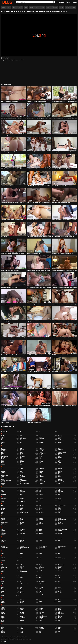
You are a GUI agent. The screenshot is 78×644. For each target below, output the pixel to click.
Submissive (41, 619)
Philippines (4, 590)
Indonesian (22, 539)
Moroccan (60, 570)
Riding (59, 600)
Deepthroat (60, 489)
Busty (59, 464)
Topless (3, 631)
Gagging (3, 518)
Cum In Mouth (42, 482)
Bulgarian (3, 464)
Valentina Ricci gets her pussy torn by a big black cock (13, 203)
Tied (59, 629)
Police (3, 591)
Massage (60, 566)
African (22, 436)
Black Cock (60, 458)
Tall (2, 626)
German (3, 520)
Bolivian (41, 459)
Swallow (60, 619)
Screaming (60, 607)
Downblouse (4, 494)
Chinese (41, 473)
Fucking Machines (24, 512)
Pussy (3, 595)
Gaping (59, 518)
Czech (3, 485)
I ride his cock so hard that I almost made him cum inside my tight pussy (39, 203)
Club (40, 475)
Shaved (22, 610)
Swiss (59, 620)
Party (40, 589)
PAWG (3, 587)
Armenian (41, 440)
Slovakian (22, 612)
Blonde (3, 459)
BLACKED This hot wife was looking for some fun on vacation (39, 118)
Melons (59, 568)
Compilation (41, 477)
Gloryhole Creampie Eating (58, 389)
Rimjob (3, 601)
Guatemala (4, 525)
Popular (69, 2)
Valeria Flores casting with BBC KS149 (9, 304)
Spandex (3, 615)
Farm (2, 507)
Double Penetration (62, 493)
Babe (59, 448)
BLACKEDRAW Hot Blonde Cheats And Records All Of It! (38, 186)
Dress (21, 494)
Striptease (3, 619)
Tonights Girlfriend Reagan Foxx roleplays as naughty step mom (64, 270)
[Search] (54, 2)
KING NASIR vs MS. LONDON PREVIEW (60, 135)
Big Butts (22, 455)
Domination (60, 492)
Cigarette (3, 474)
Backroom (22, 450)
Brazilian (41, 462)
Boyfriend (22, 462)
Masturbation (4, 568)
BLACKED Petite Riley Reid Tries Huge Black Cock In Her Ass (64, 118)
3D (21, 431)
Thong (21, 629)
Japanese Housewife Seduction (8, 186)
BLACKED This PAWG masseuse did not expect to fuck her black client (64, 101)
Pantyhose (22, 589)
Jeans (59, 548)
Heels (21, 531)
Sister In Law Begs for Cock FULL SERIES (10, 270)
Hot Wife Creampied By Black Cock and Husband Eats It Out (64, 236)
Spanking (41, 615)
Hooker (40, 532)
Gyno (40, 525)
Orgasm (3, 583)
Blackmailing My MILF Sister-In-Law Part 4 (10, 389)
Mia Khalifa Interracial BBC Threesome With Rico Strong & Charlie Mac (64, 304)
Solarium (22, 614)
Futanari (3, 514)
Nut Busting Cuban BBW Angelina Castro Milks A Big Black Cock (64, 152)
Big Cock (22, 60)
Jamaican (3, 546)
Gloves (59, 521)
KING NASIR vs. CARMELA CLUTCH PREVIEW (36, 101)
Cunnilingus (41, 483)
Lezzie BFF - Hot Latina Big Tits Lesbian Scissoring (12, 220)
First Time (3, 510)
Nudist (21, 577)
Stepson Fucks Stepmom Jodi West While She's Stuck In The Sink (39, 287)
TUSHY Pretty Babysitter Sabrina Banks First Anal (37, 304)
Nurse (40, 577)
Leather (3, 559)
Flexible (59, 510)
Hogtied (3, 532)
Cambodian (41, 469)
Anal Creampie (23, 438)
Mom (21, 570)
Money (40, 570)
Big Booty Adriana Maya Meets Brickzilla (10, 101)
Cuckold (3, 482)
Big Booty (3, 455)
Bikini (59, 456)
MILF (9, 7)
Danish (40, 489)
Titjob (21, 630)
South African (61, 614)
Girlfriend (41, 520)
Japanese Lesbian (43, 546)
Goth (40, 522)
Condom (60, 477)
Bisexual (3, 458)
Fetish (21, 509)
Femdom (15, 7)
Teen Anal (41, 627)
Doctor (3, 492)
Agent (40, 436)
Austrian (60, 442)
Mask (40, 566)
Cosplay (22, 478)
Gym (21, 525)
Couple (3, 479)
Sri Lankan (60, 616)
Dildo (40, 490)
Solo (40, 614)
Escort (40, 500)
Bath (59, 451)
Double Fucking (42, 493)
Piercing (41, 590)
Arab (2, 440)
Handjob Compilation (70, 7)
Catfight (3, 471)
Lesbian (41, 559)
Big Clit (40, 455)
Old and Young (42, 582)
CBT (2, 469)
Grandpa (60, 522)
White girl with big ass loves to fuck (9, 152)
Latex (21, 558)
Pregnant (22, 593)
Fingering (60, 509)
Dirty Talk (60, 490)
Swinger (41, 620)
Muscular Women (24, 571)
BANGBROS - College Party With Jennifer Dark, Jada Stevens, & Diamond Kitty (64, 338)
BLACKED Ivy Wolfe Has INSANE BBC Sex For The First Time (39, 236)
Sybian (3, 622)
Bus (21, 464)
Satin (21, 607)
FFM (2, 506)
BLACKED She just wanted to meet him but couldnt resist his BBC (14, 135)
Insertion (41, 539)
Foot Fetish (22, 511)
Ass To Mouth (61, 441)
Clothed (22, 475)
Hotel (59, 532)
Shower (41, 611)
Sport (2, 616)
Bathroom (3, 452)
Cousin (21, 7)
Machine (41, 565)
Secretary (3, 608)
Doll (40, 492)
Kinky (2, 553)
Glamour (3, 521)
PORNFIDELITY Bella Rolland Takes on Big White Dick (63, 372)
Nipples (59, 576)
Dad (2, 489)
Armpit (59, 440)
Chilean (22, 473)
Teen (21, 627)
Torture (22, 631)
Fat (40, 507)
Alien (21, 437)
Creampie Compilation (6, 481)
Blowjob (22, 459)
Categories (61, 2)
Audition (3, 442)
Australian (41, 442)
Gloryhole (41, 521)
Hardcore (3, 531)
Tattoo (21, 626)
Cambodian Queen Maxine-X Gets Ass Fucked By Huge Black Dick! (39, 406)
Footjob (41, 511)
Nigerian (41, 576)
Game (21, 518)
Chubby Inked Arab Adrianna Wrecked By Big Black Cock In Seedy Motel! (64, 169)
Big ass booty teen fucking (32, 220)
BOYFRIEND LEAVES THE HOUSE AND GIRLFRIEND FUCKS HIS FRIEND (39, 135)
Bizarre (22, 458)
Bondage (60, 459)
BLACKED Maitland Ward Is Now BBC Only (35, 152)
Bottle (59, 460)
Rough (40, 601)
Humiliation (41, 533)
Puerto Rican (23, 594)
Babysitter (3, 450)
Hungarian (60, 533)
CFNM (21, 469)
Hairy (4, 7)
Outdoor (60, 583)
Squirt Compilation (43, 616)
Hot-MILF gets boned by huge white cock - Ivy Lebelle (13, 253)
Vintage (32, 7)
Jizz (40, 549)
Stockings (41, 618)
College (3, 477)
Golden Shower (4, 522)
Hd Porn (6, 642)
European (60, 500)
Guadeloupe (60, 524)
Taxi (40, 626)
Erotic (21, 500)
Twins (40, 633)
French (3, 512)
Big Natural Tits (5, 456)
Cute (59, 483)
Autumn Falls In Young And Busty (34, 422)
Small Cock (41, 612)
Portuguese (4, 593)
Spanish (22, 615)
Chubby (38, 7)
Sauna (40, 607)
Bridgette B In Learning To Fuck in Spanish (10, 372)
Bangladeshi (4, 451)
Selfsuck (41, 608)
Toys (40, 631)
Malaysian (22, 566)
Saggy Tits (3, 607)
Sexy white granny (5, 321)
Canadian (3, 470)
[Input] (36, 2)
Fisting (22, 510)
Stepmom (3, 618)
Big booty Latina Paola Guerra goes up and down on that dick (64, 321)
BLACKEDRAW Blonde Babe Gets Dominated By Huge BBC (39, 169)
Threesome (41, 629)
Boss (40, 460)
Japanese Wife (42, 548)
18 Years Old (4, 431)
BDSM (40, 448)
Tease (2, 627)
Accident (3, 436)
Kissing (22, 553)
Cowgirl (41, 479)
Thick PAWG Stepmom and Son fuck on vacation (62, 186)
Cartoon (41, 470)
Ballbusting (60, 450)
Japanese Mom (4, 548)
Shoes (3, 611)
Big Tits (13, 60)
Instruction (60, 539)
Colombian (22, 477)
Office (2, 582)
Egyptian (41, 499)
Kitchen (41, 553)
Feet (59, 507)
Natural (3, 576)
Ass (21, 441)
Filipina (40, 509)
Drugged (41, 494)
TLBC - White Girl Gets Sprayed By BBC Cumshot (11, 169)
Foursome (60, 511)
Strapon (59, 618)
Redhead (22, 600)
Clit (58, 474)
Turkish (22, 633)
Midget (22, 569)
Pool (40, 591)
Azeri (2, 444)
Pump (59, 594)
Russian (22, 603)
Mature (22, 568)
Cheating (60, 471)
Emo (2, 500)
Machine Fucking (61, 565)
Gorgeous (22, 522)
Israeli (3, 542)
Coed (59, 475)
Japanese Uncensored (25, 548)
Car (21, 470)
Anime (59, 438)
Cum (26, 7)
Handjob (41, 529)
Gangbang (41, 518)
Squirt (21, 616)
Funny (59, 512)
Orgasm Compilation (24, 583)
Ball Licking (41, 450)
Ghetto (22, 520)
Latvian (59, 558)
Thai (2, 629)
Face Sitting (23, 506)
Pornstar (60, 591)
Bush (40, 464)
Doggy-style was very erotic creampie (35, 321)
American (60, 437)
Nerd (21, 576)
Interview (22, 540)
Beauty (40, 452)
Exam (2, 501)
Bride (59, 462)
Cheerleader (4, 473)
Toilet (40, 630)
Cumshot (3, 483)
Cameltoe (60, 469)
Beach (21, 452)
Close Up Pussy (5, 475)
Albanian (60, 436)
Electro (59, 499)
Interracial (8, 60)
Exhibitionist (23, 501)
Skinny (3, 612)
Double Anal (23, 493)
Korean (59, 553)
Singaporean (60, 611)
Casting (59, 470)
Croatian (41, 481)
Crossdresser (61, 481)
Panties (3, 589)
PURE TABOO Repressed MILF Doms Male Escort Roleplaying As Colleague (14, 338)
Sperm (59, 615)
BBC (2, 448)
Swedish (3, 620)
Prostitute (60, 593)
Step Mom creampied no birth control (9, 287)
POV (21, 587)
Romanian (22, 601)
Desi (2, 490)
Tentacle (60, 627)
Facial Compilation (62, 506)
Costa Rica (41, 478)
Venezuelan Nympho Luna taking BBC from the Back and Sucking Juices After (64, 287)
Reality (3, 600)
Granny (3, 524)
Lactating (3, 558)
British (3, 463)
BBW (21, 448)
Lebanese (22, 559)
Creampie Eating (24, 481)
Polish (21, 591)
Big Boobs (60, 454)
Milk (43, 7)
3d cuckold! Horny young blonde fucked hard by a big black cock (14, 355)
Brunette (22, 463)
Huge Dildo (22, 533)
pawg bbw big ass (5, 422)
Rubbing (3, 603)
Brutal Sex (41, 463)
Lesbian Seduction (62, 559)
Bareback (41, 451)
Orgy (40, 583)
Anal (2, 438)
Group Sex (41, 524)
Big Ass (17, 60)
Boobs (3, 460)
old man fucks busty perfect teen (34, 253)
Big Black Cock (42, 454)
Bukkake (60, 463)
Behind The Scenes (62, 452)
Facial (40, 506)
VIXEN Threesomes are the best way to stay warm (62, 355)
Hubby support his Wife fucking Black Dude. (61, 203)
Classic (40, 474)
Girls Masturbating (62, 520)
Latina (40, 558)
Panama (60, 587)
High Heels (60, 531)
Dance (21, 489)
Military (41, 569)
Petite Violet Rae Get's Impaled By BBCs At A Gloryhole (38, 389)
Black (40, 458)
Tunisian (3, 633)
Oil (21, 582)
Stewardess (23, 618)
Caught (22, 471)
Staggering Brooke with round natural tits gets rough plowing (64, 406)
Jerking (3, 549)
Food (2, 511)
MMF (21, 565)
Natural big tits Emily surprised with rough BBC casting (38, 270)
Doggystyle (22, 492)
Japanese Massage (62, 546)
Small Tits (60, 612)
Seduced (22, 608)
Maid (2, 566)
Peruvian (60, 589)
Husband (3, 535)
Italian (21, 542)
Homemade (23, 532)
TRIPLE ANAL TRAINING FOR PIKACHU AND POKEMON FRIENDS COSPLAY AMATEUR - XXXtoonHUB (39, 338)
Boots (21, 460)
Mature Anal (41, 568)
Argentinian (23, 440)
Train (59, 631)
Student (22, 619)
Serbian (59, 608)
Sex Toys (3, 610)
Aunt (21, 442)
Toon (59, 630)
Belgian (3, 454)
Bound (3, 462)
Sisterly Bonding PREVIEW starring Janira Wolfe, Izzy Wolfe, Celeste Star (39, 372)
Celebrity (41, 471)
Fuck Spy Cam (4, 236)
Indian (3, 539)
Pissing (59, 590)
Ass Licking (41, 441)
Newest (75, 2)
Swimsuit (22, 620)
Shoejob (60, 610)
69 (39, 431)
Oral (59, 582)
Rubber (59, 601)
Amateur (41, 437)
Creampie (60, 479)
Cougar (59, 478)
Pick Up (22, 590)
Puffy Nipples (42, 594)
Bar (21, 451)
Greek (21, 524)
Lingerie (3, 560)
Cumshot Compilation (25, 483)
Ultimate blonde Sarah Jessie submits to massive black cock (39, 355)
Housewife (3, 533)
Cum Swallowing (61, 482)
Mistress (3, 570)
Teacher (60, 626)
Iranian (40, 540)
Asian (2, 441)
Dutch (59, 494)
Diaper (21, 490)
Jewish (22, 549)
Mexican (3, 569)
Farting (22, 507)
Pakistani (41, 587)
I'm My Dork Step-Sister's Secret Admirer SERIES (11, 406)
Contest (61, 7)
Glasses (22, 521)
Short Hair (22, 611)
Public (3, 594)
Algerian (3, 437)
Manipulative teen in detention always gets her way (63, 253)
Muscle (3, 571)
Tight (2, 630)
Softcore (3, 614)
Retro (48, 7)
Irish (59, 540)
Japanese (22, 546)
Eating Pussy (4, 499)
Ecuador (22, 499)
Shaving (41, 610)
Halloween (22, 529)
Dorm (2, 493)
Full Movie (55, 7)
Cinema (22, 474)
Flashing (41, 510)
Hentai (40, 531)
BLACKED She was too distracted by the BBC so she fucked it (14, 118)
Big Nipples (23, 456)
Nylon (59, 577)
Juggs (59, 549)
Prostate (41, 593)
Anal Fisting (41, 438)
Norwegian (4, 577)
